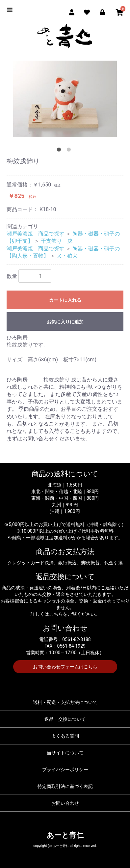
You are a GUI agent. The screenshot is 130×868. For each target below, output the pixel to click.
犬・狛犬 (67, 256)
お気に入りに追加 (65, 322)
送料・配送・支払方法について (65, 702)
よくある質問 (65, 736)
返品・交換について (65, 719)
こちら (56, 614)
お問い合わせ (65, 803)
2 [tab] (70, 151)
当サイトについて (65, 753)
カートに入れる (65, 300)
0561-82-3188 (76, 639)
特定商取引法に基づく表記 (65, 786)
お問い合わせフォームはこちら (65, 667)
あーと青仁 (65, 835)
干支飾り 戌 (57, 241)
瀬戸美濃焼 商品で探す (36, 234)
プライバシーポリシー (65, 770)
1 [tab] (60, 151)
